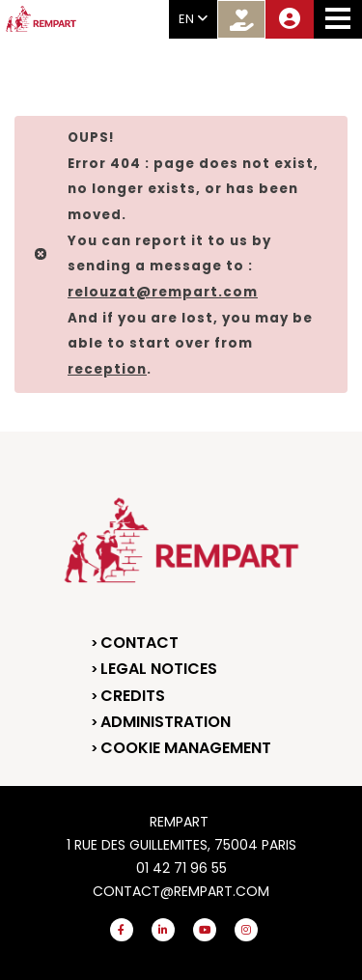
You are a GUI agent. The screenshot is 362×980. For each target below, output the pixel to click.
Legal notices (159, 669)
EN (193, 19)
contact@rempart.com (181, 891)
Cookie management (186, 748)
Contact (139, 643)
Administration (166, 722)
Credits (133, 696)
